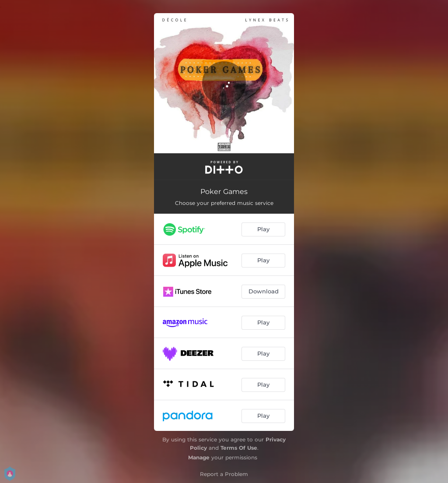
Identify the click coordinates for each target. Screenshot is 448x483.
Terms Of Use (239, 448)
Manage (199, 457)
